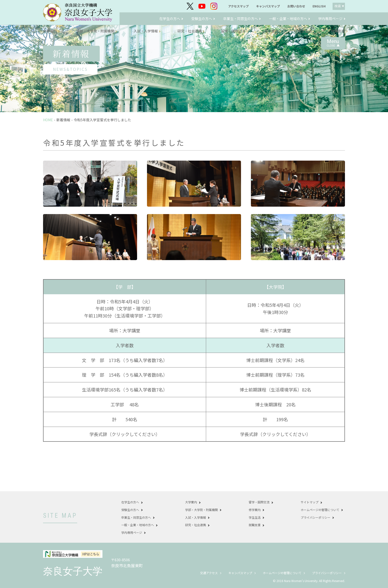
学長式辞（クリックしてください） (125, 434)
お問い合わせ (296, 6)
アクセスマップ (238, 6)
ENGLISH (319, 6)
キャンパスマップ (268, 6)
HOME (48, 120)
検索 (338, 6)
